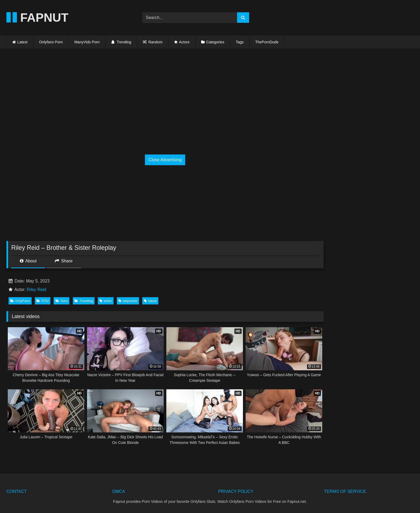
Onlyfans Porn (51, 42)
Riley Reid (37, 290)
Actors (184, 42)
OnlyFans (20, 301)
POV (43, 301)
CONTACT (17, 491)
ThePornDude (267, 42)
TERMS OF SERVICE (345, 491)
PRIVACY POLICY (236, 491)
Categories (215, 42)
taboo (150, 301)
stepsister (128, 301)
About (28, 261)
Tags (240, 42)
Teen (62, 301)
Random (153, 42)
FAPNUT (37, 18)
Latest (22, 42)
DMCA (119, 491)
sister (106, 301)
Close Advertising (165, 160)
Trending (121, 42)
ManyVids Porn (87, 42)
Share (64, 261)
